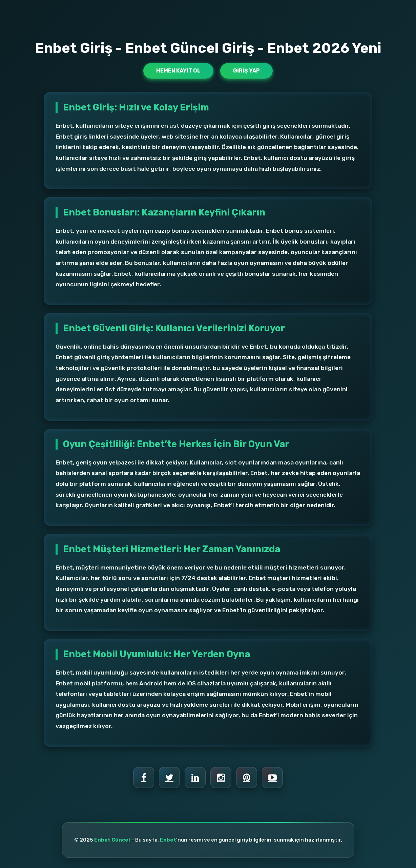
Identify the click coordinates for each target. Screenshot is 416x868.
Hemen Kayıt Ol (178, 71)
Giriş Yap (246, 71)
